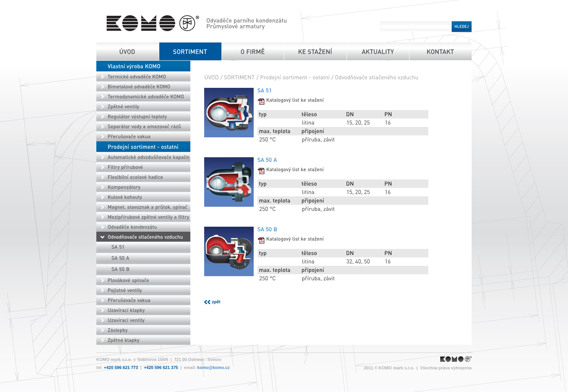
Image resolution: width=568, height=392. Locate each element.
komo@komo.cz (213, 367)
